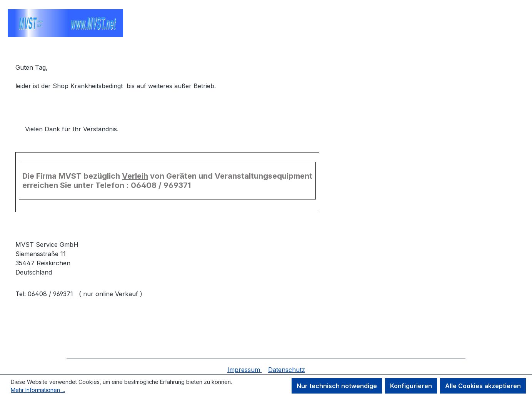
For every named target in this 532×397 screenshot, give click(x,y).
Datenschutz (287, 370)
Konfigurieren (411, 386)
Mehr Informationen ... (38, 390)
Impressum (245, 370)
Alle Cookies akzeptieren (483, 386)
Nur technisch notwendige (337, 386)
